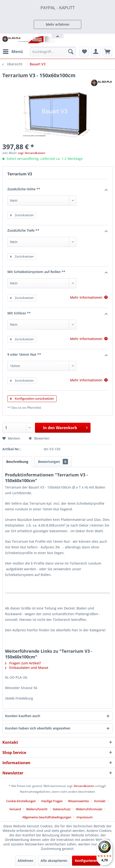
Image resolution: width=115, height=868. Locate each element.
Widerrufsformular (89, 809)
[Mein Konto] (96, 52)
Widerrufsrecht (37, 809)
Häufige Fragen (52, 801)
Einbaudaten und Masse (27, 668)
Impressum (85, 817)
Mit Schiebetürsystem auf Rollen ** (57, 272)
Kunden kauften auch (23, 716)
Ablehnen (25, 861)
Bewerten (39, 438)
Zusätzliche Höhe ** (57, 189)
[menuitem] (13, 52)
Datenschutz (62, 809)
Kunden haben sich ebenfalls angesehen (38, 728)
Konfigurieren (86, 861)
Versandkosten (84, 786)
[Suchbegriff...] (53, 52)
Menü (13, 51)
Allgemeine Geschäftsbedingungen (47, 817)
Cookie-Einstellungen (21, 801)
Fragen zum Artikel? (23, 663)
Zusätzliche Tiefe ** (57, 231)
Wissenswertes (78, 801)
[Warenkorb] (107, 52)
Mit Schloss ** (57, 313)
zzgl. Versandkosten (32, 153)
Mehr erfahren (58, 24)
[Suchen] (71, 52)
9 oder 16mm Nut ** (57, 355)
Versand (15, 809)
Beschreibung (17, 462)
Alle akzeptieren (54, 861)
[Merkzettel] (84, 52)
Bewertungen (53, 462)
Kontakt (100, 801)
